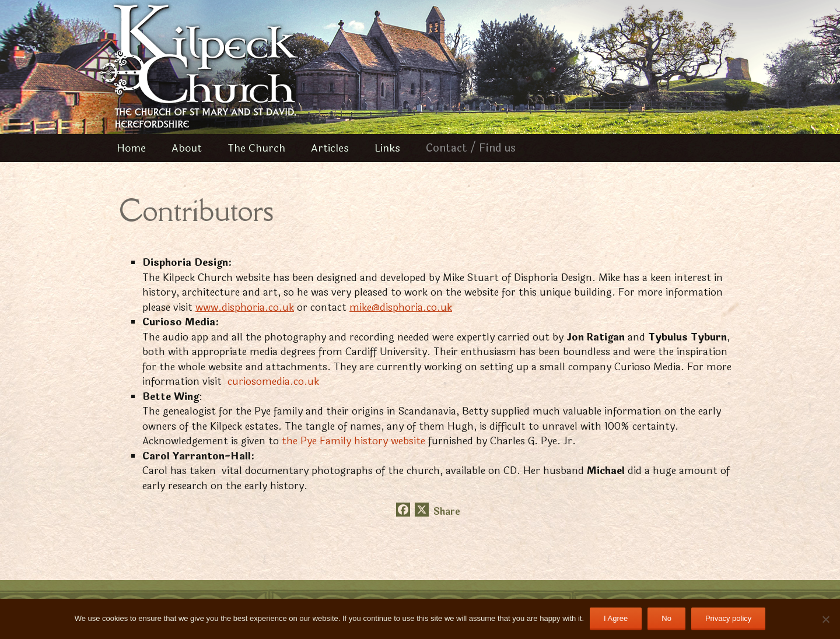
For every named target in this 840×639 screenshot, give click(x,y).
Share (447, 512)
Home (131, 148)
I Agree (616, 618)
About (187, 148)
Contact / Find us (471, 148)
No (666, 618)
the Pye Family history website (355, 441)
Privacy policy (728, 618)
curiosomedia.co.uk (273, 382)
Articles (330, 148)
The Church (256, 148)
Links (387, 148)
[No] (825, 619)
